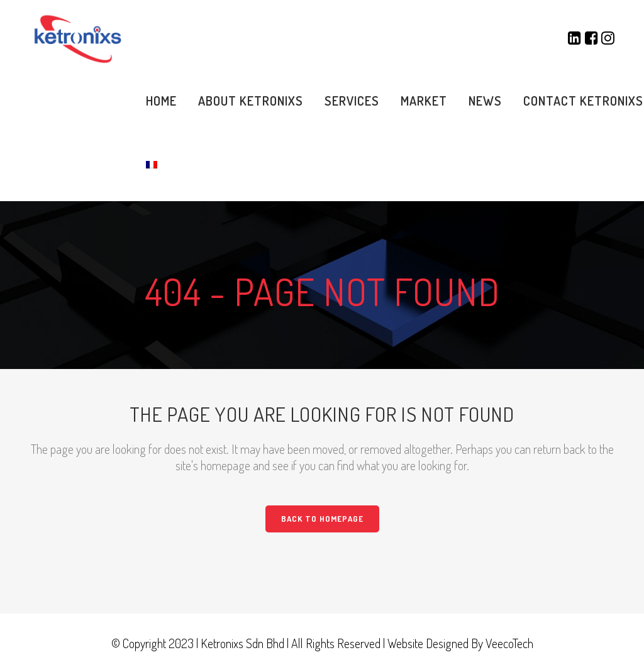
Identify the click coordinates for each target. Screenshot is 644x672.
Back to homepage (322, 519)
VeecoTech (509, 643)
